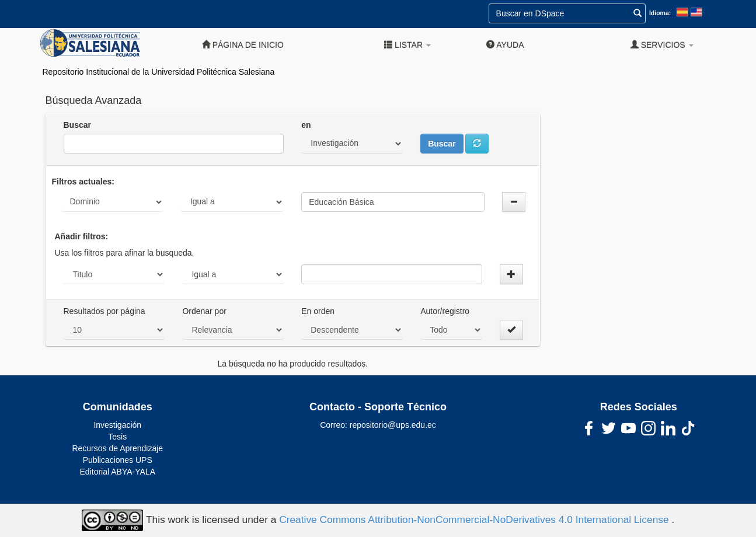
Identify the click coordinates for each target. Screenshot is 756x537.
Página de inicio (243, 45)
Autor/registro (445, 311)
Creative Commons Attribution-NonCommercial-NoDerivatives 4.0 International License (475, 519)
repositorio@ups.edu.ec (393, 425)
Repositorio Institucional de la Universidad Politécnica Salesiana (159, 72)
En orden (318, 311)
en (306, 125)
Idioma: (660, 13)
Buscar (77, 125)
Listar (407, 45)
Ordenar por (204, 311)
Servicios (662, 45)
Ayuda (505, 45)
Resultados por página (104, 311)
